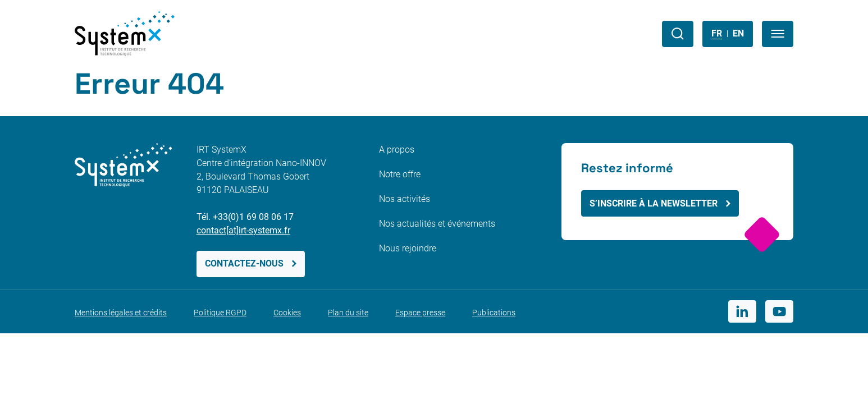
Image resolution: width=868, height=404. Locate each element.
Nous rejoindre (408, 248)
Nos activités (405, 199)
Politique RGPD (220, 313)
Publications (494, 313)
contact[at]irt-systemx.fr (243, 230)
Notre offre (400, 174)
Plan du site (348, 313)
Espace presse (420, 313)
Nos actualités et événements (437, 224)
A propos (397, 150)
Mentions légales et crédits (121, 313)
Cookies (287, 313)
